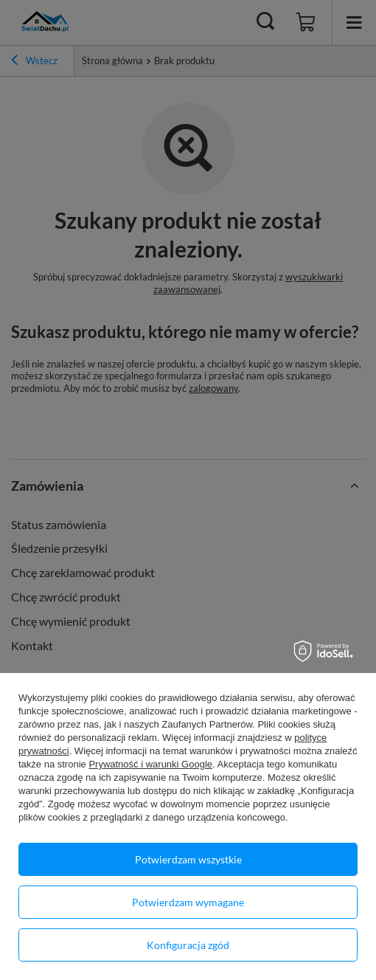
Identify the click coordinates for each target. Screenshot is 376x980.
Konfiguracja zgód (188, 945)
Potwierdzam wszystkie (188, 859)
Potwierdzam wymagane (188, 902)
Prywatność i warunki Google (150, 764)
